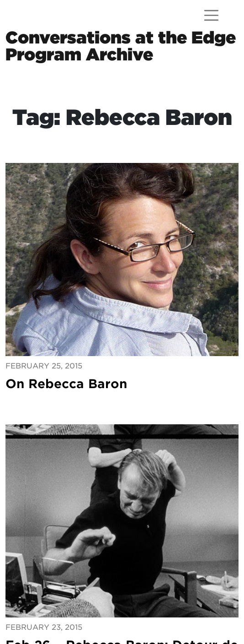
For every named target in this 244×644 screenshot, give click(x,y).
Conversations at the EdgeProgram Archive (121, 46)
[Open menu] (211, 15)
